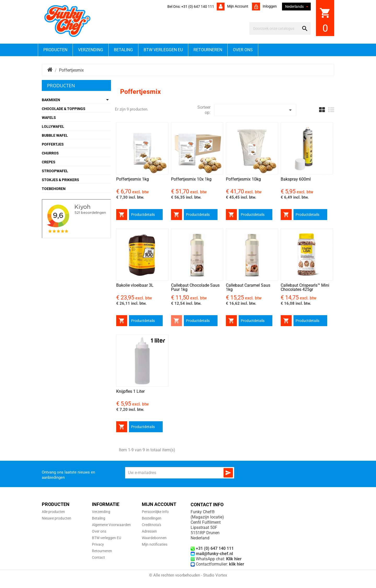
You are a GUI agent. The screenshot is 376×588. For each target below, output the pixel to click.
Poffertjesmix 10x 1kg (191, 179)
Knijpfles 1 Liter (130, 391)
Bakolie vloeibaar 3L (135, 285)
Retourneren (208, 50)
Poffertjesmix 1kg (133, 179)
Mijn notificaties (155, 544)
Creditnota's (151, 525)
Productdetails (143, 215)
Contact (98, 557)
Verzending (91, 50)
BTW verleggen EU (163, 50)
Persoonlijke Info (155, 512)
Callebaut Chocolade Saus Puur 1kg (195, 287)
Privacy (98, 544)
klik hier (237, 564)
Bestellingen (152, 518)
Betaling (123, 50)
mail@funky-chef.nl (214, 554)
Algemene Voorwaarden (111, 525)
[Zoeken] (275, 28)
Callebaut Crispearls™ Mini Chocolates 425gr (305, 287)
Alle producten (53, 512)
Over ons (243, 50)
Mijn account (237, 6)
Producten (55, 50)
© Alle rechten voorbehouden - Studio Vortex (188, 575)
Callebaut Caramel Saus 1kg (248, 287)
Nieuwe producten (57, 518)
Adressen (149, 531)
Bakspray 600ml (296, 179)
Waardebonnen (154, 538)
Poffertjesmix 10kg (243, 179)
